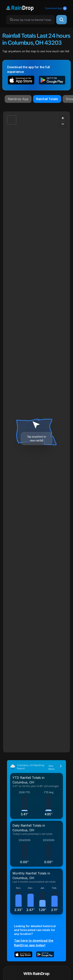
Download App (56, 8)
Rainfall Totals (47, 99)
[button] (21, 81)
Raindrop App (18, 99)
